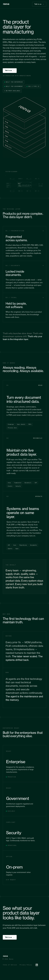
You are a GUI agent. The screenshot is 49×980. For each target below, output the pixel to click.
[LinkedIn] (37, 965)
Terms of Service (10, 965)
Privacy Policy (26, 965)
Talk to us (39, 4)
